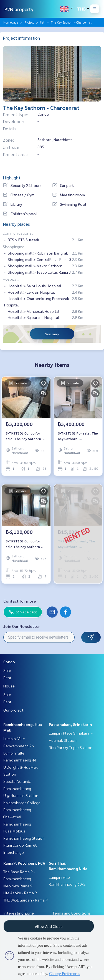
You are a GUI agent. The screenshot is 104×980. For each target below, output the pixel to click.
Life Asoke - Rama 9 (20, 893)
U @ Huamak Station (21, 795)
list (42, 22)
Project (29, 22)
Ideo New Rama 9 (18, 886)
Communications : (18, 233)
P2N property (19, 9)
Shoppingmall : (16, 247)
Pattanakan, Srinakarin (70, 724)
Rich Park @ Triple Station (71, 747)
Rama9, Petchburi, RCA (24, 863)
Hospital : (11, 279)
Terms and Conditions (71, 913)
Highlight (12, 178)
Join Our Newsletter (22, 626)
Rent (7, 677)
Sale (7, 670)
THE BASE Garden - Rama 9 (26, 900)
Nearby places (16, 224)
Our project (13, 710)
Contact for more (20, 601)
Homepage (11, 22)
